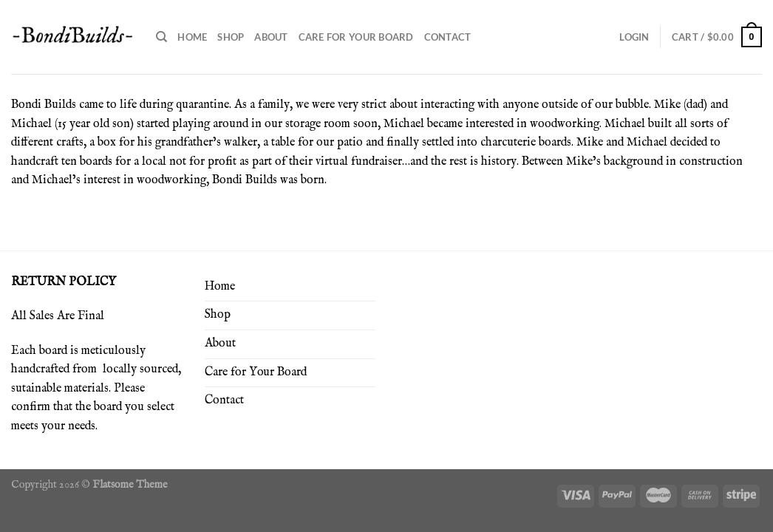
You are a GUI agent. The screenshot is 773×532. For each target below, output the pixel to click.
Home (192, 37)
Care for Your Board (356, 37)
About (271, 37)
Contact (448, 37)
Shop (231, 37)
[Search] (161, 37)
